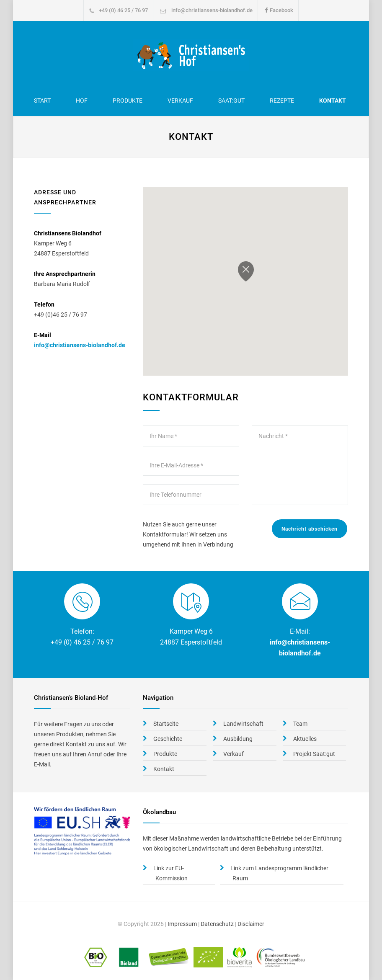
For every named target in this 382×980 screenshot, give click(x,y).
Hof (82, 101)
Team (300, 724)
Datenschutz (217, 924)
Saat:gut (231, 101)
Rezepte (282, 101)
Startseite (166, 724)
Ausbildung (238, 739)
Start (42, 101)
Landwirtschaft (243, 724)
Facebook (281, 10)
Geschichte (168, 739)
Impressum (182, 924)
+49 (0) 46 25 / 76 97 (123, 10)
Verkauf (180, 101)
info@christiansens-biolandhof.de (212, 10)
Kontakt (333, 101)
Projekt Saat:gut (314, 754)
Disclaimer (251, 924)
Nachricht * (300, 465)
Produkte (128, 101)
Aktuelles (305, 739)
